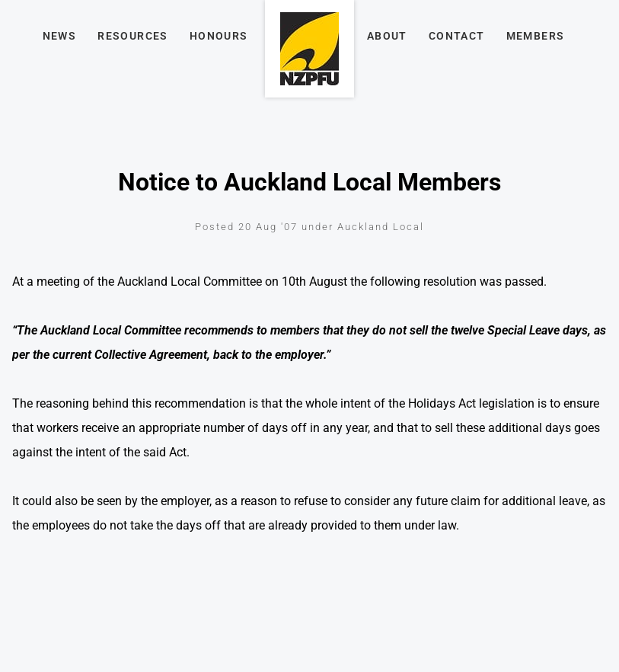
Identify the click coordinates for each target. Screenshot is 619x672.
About (387, 36)
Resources (133, 36)
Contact (457, 36)
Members (536, 36)
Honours (219, 36)
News (60, 36)
